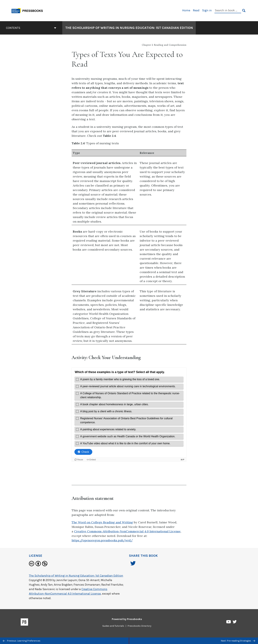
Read (196, 10)
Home (186, 10)
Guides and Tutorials (113, 626)
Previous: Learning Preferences (22, 641)
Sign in (207, 10)
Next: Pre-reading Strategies (238, 641)
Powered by (127, 619)
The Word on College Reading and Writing (102, 522)
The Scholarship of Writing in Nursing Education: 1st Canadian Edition (76, 576)
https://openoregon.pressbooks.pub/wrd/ (102, 540)
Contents (31, 28)
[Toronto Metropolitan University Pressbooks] (28, 10)
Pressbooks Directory (139, 626)
